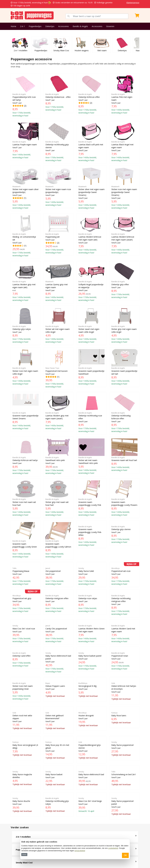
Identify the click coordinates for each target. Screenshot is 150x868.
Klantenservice (133, 3)
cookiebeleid (113, 848)
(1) (26, 188)
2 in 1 (22, 26)
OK (125, 855)
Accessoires (64, 26)
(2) (26, 96)
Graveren (110, 26)
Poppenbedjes (35, 26)
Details (24, 854)
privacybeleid (80, 851)
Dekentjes (50, 26)
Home (13, 26)
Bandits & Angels (80, 26)
